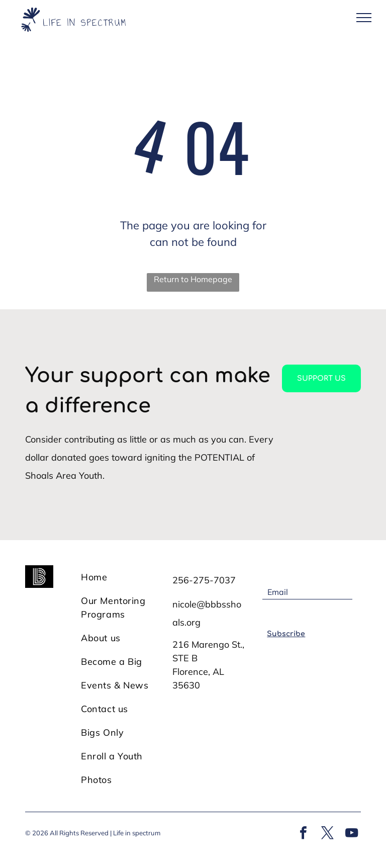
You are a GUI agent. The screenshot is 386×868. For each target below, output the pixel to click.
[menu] (364, 18)
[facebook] (303, 834)
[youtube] (351, 834)
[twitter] (327, 834)
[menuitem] (122, 577)
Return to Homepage (193, 279)
